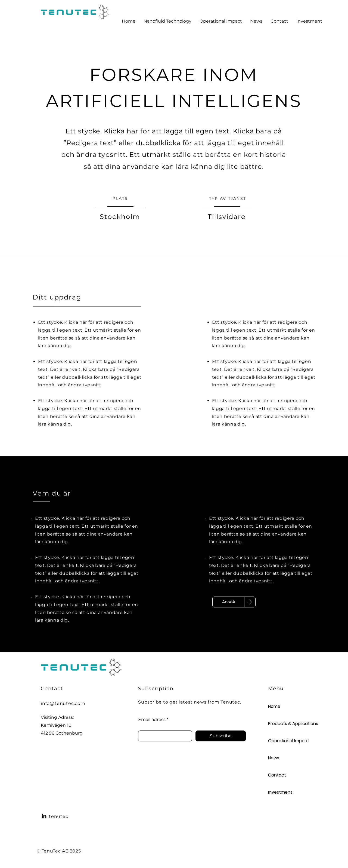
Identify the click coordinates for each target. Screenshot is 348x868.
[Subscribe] (221, 736)
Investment (280, 792)
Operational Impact (287, 741)
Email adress (152, 720)
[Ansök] (229, 602)
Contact (277, 775)
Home (274, 706)
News (274, 758)
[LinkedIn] (44, 816)
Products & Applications (287, 724)
